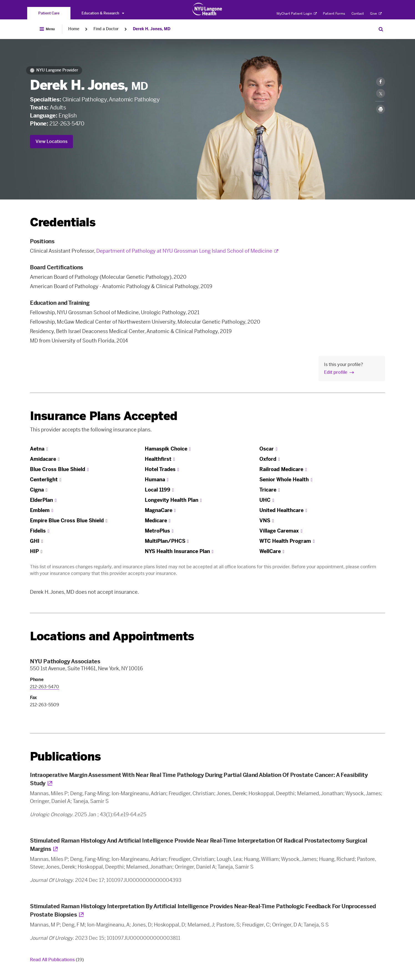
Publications (65, 757)
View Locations (51, 141)
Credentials (63, 222)
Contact (358, 14)
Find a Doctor (106, 29)
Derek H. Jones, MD (152, 29)
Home (74, 29)
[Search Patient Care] (381, 29)
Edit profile (336, 372)
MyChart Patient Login (297, 14)
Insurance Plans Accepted (104, 416)
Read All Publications (57, 960)
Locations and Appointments (112, 636)
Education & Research (103, 13)
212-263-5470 (67, 124)
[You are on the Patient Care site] (49, 13)
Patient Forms (334, 14)
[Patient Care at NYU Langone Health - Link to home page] (207, 9)
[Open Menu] (47, 29)
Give (376, 14)
